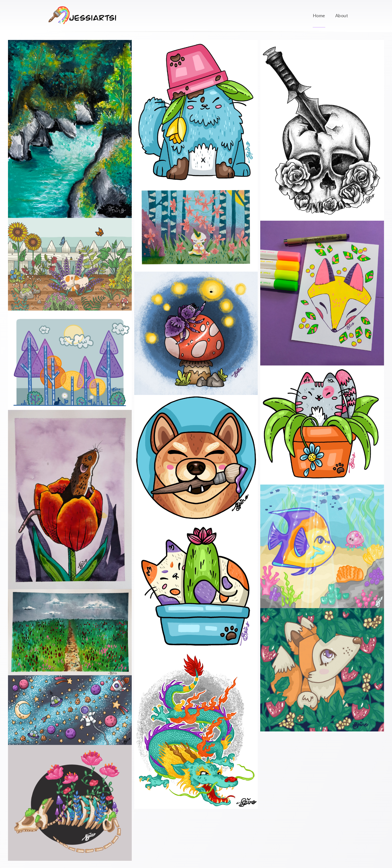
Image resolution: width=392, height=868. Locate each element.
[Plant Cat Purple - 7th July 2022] (196, 587)
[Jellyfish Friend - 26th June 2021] (322, 546)
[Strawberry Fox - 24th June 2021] (322, 670)
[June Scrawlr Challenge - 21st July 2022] (322, 293)
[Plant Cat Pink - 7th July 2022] (322, 425)
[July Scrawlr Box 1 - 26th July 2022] (70, 632)
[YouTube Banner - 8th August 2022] (70, 710)
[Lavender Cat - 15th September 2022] (70, 264)
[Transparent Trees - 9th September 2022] (70, 360)
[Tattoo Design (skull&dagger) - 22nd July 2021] (322, 130)
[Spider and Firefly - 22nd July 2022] (196, 333)
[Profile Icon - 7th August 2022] (196, 458)
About (342, 15)
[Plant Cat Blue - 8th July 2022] (196, 112)
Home (319, 15)
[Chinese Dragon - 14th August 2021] (196, 731)
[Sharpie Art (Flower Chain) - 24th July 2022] (196, 228)
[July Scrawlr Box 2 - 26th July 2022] (70, 500)
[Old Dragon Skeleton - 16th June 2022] (70, 803)
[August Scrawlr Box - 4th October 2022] (70, 129)
